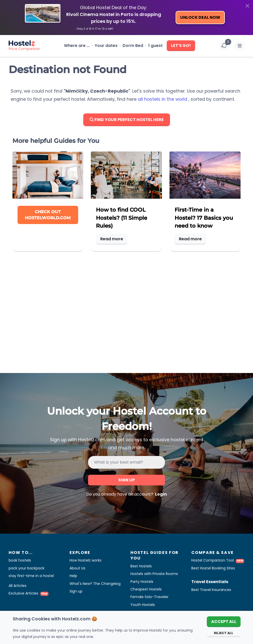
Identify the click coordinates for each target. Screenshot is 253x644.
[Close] (247, 6)
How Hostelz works (86, 560)
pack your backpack (27, 568)
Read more (112, 239)
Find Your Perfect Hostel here (127, 120)
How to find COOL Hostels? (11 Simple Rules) (122, 218)
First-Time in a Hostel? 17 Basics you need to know (204, 218)
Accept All (224, 622)
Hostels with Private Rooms (154, 574)
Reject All (224, 633)
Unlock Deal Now (200, 17)
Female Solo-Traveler (149, 597)
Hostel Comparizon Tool (218, 560)
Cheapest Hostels (146, 589)
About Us (77, 568)
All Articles (18, 586)
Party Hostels (142, 582)
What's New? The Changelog (95, 584)
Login (161, 494)
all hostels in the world (163, 99)
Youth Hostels (143, 605)
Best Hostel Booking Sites (213, 568)
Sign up (126, 480)
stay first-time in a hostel (31, 576)
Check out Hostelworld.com (48, 215)
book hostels (20, 560)
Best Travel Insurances (211, 590)
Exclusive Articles (29, 593)
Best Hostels (141, 566)
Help (73, 576)
